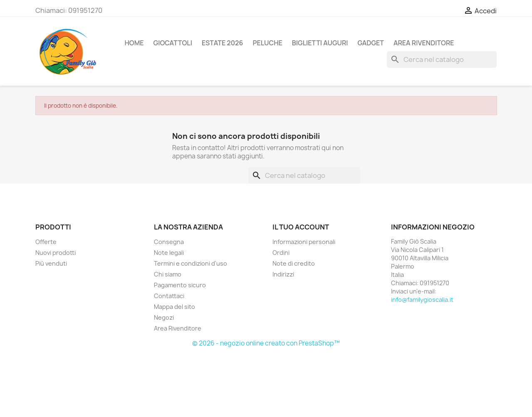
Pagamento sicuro (180, 285)
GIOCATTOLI (173, 43)
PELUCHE (267, 43)
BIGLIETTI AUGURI (320, 43)
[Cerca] (442, 59)
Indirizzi (283, 274)
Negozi (164, 317)
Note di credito (294, 263)
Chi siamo (168, 274)
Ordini (281, 253)
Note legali (169, 253)
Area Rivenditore (178, 328)
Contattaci (169, 296)
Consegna (169, 242)
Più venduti (51, 263)
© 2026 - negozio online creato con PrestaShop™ (266, 343)
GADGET (371, 43)
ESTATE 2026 (222, 43)
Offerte (46, 242)
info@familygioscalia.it (422, 300)
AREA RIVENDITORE (424, 43)
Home (134, 43)
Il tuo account (301, 227)
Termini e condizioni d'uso (191, 263)
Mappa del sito (174, 307)
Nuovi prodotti (56, 253)
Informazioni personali (304, 242)
